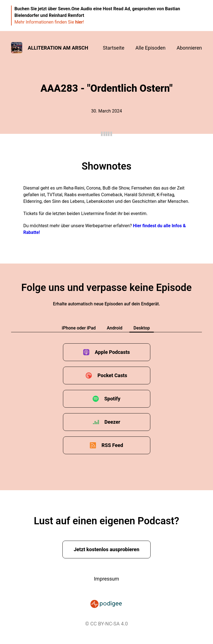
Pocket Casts (112, 375)
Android (115, 328)
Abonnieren (189, 48)
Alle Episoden (150, 48)
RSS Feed (112, 445)
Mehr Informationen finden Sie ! (49, 22)
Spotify (112, 399)
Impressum (107, 579)
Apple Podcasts (112, 352)
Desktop (142, 328)
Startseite (114, 48)
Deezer (112, 422)
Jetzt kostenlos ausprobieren (107, 549)
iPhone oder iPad (79, 328)
